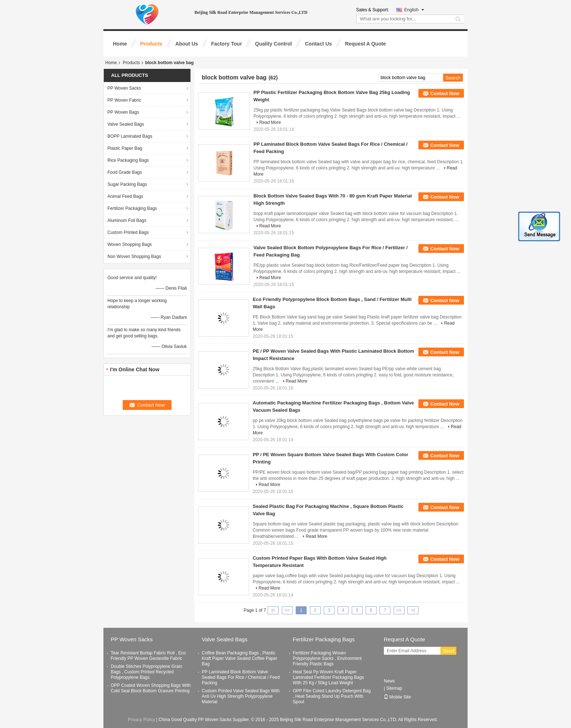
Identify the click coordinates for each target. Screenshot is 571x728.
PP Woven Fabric (124, 100)
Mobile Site (397, 697)
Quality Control (273, 44)
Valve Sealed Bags (126, 124)
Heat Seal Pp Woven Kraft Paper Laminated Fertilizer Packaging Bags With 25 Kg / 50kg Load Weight (328, 677)
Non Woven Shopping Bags (134, 257)
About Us (187, 44)
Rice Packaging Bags (128, 160)
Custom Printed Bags (128, 232)
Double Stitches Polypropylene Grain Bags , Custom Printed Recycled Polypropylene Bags (146, 672)
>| (413, 610)
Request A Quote (365, 44)
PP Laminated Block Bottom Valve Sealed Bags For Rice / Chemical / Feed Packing (241, 677)
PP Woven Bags (123, 112)
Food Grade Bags (125, 172)
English (414, 10)
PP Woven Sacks (124, 88)
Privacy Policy (141, 720)
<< (287, 610)
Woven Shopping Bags (130, 244)
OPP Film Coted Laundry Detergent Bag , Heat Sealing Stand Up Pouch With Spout (332, 696)
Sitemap (394, 688)
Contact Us (318, 44)
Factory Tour (227, 44)
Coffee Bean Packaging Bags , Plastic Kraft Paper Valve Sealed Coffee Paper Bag (240, 658)
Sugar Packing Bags (127, 184)
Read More (270, 122)
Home (120, 44)
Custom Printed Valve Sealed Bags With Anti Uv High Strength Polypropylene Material (241, 696)
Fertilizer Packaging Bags (132, 208)
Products (151, 44)
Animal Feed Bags (125, 196)
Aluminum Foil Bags (127, 220)
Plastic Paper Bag (125, 148)
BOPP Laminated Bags (130, 136)
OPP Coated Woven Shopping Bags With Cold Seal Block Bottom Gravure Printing (151, 688)
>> (399, 610)
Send (448, 651)
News (389, 681)
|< (273, 610)
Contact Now (445, 93)
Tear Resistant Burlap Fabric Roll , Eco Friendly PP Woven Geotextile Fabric (148, 656)
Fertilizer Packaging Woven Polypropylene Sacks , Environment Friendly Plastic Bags (327, 658)
